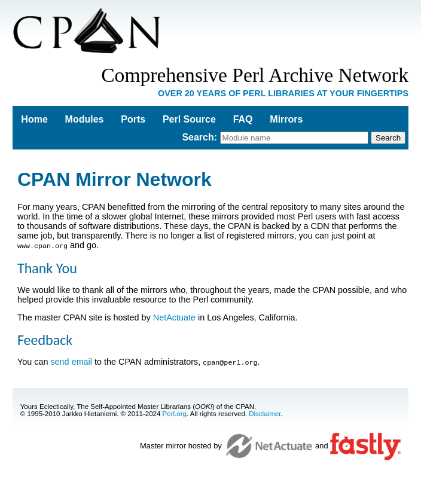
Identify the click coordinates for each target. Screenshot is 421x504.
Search (198, 137)
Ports (133, 119)
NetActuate (174, 317)
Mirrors (286, 119)
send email (71, 361)
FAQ (243, 119)
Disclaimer (265, 413)
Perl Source (189, 119)
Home (34, 119)
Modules (85, 119)
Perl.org (175, 413)
